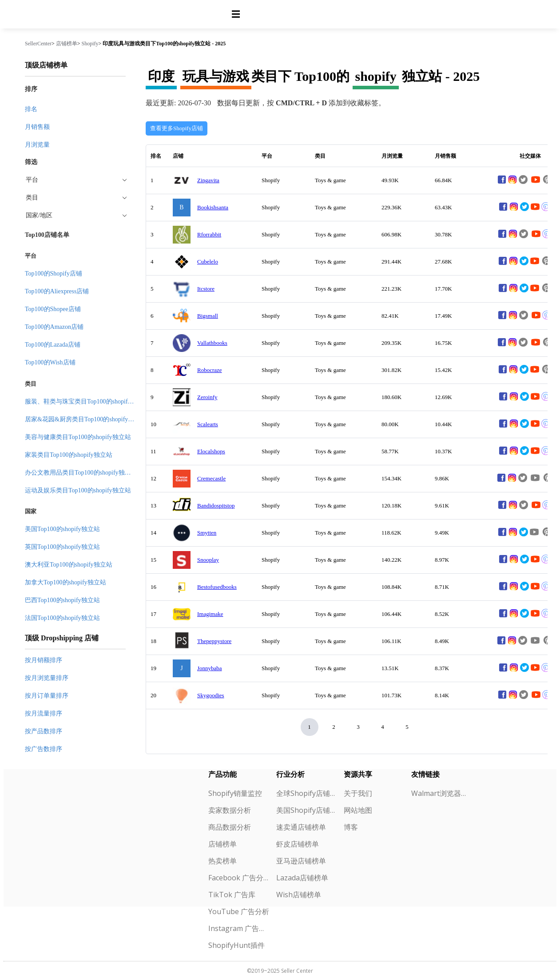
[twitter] (524, 210)
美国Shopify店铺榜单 (307, 810)
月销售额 (37, 127)
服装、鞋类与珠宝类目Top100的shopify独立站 (87, 402)
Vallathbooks (212, 343)
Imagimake (210, 614)
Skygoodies (211, 695)
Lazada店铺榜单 (302, 878)
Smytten (207, 533)
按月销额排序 (44, 660)
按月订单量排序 (47, 696)
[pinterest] (546, 210)
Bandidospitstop (216, 505)
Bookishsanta (213, 207)
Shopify (90, 44)
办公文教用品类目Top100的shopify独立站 (81, 473)
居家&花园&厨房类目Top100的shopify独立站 (86, 419)
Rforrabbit (209, 234)
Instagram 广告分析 (239, 928)
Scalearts (208, 424)
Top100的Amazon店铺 (54, 327)
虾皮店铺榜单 (298, 844)
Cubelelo (208, 262)
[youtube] (536, 183)
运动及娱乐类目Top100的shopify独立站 (78, 490)
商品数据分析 (230, 827)
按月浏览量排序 (47, 678)
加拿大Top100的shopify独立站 (66, 582)
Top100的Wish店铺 (50, 362)
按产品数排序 (44, 731)
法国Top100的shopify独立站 (62, 618)
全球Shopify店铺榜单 (307, 793)
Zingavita (208, 180)
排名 (31, 109)
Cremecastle (211, 478)
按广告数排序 (44, 749)
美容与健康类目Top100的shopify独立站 (78, 437)
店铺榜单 (67, 44)
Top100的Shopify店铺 (54, 274)
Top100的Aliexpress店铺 (57, 291)
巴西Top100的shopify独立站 (62, 600)
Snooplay (208, 560)
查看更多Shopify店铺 (177, 128)
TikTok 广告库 (232, 895)
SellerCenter (38, 44)
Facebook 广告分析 (239, 878)
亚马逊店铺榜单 (301, 861)
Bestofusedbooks (217, 587)
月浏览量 (37, 145)
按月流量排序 (44, 713)
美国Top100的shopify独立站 (62, 529)
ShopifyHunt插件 (236, 945)
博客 (351, 827)
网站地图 (358, 810)
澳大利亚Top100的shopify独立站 (69, 565)
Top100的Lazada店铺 (53, 345)
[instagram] (512, 183)
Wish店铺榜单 (299, 895)
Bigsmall (208, 316)
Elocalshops (211, 451)
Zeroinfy (207, 397)
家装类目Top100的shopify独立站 (69, 455)
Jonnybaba (210, 668)
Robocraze (210, 370)
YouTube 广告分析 (239, 911)
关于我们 (358, 793)
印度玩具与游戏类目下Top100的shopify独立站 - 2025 (164, 44)
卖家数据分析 (230, 810)
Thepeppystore (214, 641)
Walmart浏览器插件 (442, 793)
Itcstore (206, 289)
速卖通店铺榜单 (301, 827)
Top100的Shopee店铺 (53, 309)
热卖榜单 (222, 861)
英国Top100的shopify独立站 (62, 547)
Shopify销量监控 (235, 793)
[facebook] (502, 183)
